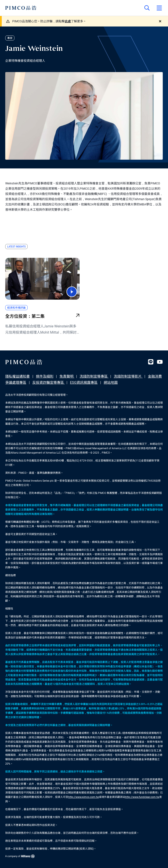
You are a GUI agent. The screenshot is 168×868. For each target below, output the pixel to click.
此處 (68, 21)
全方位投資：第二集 (25, 316)
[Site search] (147, 8)
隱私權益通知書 (17, 376)
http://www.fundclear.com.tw (142, 797)
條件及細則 (45, 376)
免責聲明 (67, 376)
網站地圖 (111, 383)
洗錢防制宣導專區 (94, 376)
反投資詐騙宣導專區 (49, 383)
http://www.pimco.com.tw (84, 797)
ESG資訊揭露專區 (84, 383)
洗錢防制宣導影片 (128, 376)
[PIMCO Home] (21, 8)
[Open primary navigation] (159, 8)
